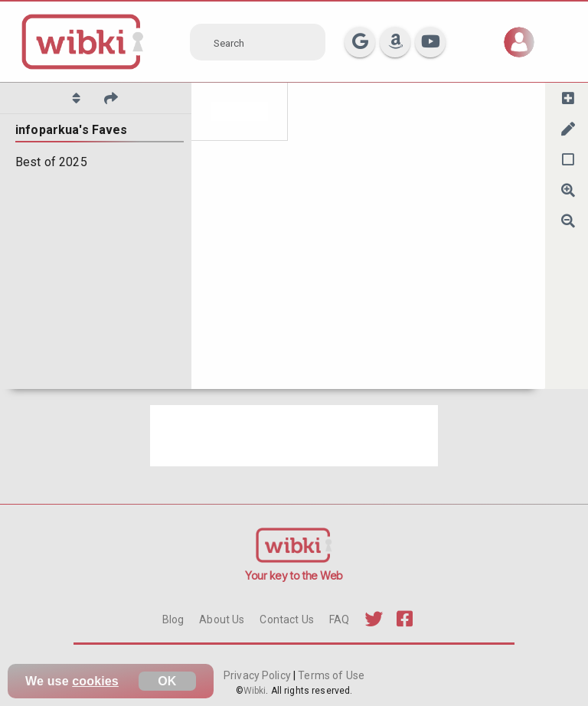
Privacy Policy (258, 675)
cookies (95, 681)
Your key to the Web (294, 575)
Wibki (255, 691)
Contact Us (286, 619)
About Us (222, 619)
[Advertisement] (294, 436)
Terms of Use (330, 675)
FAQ (339, 619)
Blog (173, 619)
